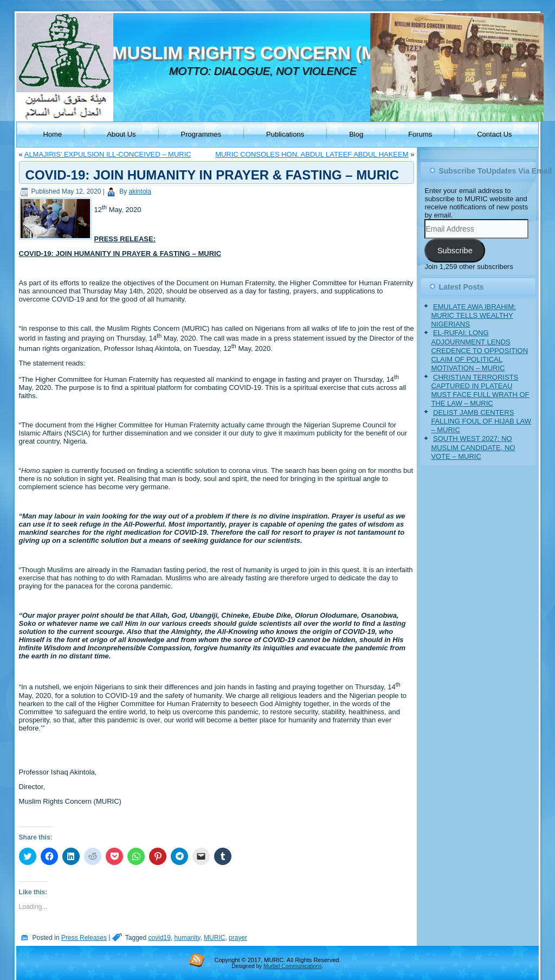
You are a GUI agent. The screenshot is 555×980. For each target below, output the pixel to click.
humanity (188, 938)
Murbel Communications (293, 966)
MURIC (214, 938)
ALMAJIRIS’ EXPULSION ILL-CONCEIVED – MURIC (108, 154)
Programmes (201, 134)
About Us (121, 134)
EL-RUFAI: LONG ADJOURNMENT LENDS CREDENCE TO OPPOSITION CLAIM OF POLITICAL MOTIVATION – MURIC (479, 350)
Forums (420, 134)
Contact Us (494, 134)
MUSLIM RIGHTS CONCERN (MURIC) (269, 53)
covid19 (160, 938)
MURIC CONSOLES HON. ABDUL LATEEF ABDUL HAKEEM (312, 154)
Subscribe (455, 251)
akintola (140, 191)
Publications (285, 134)
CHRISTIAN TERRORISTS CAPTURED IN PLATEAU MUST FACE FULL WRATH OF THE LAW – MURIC (480, 390)
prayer (238, 938)
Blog (356, 134)
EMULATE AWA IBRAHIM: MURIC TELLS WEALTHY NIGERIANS (473, 316)
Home (52, 134)
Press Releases (84, 938)
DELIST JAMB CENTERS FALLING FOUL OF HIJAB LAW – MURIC (481, 421)
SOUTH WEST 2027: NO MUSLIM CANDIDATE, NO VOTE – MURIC (473, 447)
